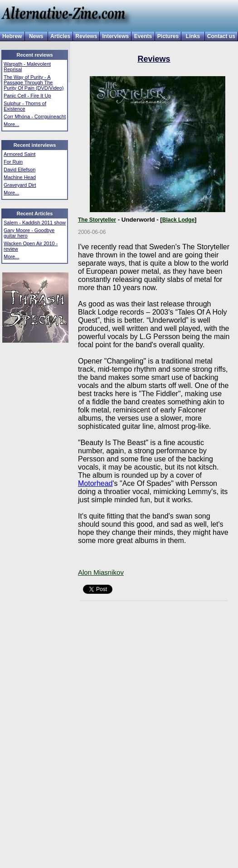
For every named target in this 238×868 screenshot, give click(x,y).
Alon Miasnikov (101, 572)
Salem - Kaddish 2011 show (35, 223)
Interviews (116, 36)
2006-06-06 (92, 232)
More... (11, 124)
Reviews (86, 36)
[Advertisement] (29, 407)
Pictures (168, 36)
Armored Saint (19, 154)
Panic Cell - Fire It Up (27, 96)
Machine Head (20, 177)
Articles (60, 36)
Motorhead (95, 483)
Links (193, 36)
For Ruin (13, 162)
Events (143, 36)
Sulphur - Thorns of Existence (25, 106)
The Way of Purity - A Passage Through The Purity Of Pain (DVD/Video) (34, 82)
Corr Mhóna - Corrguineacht (35, 116)
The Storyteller (97, 220)
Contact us (221, 36)
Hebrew (12, 36)
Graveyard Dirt (20, 185)
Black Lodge (178, 220)
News (36, 36)
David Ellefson (19, 170)
